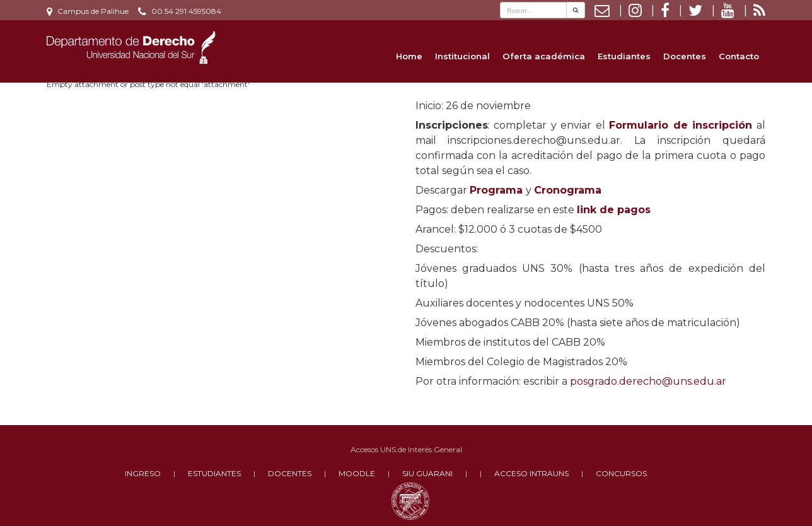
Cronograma (568, 190)
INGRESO (143, 473)
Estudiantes (624, 56)
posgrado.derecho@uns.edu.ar (648, 381)
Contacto (739, 56)
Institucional (462, 56)
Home (409, 56)
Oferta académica (544, 56)
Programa (496, 190)
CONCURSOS (621, 473)
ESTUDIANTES (214, 473)
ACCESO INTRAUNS (531, 473)
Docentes (685, 56)
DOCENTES (290, 473)
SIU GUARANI (427, 473)
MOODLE (357, 473)
